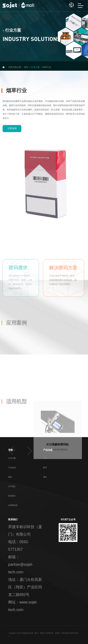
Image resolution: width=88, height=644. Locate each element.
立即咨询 (12, 142)
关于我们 (12, 486)
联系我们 (12, 496)
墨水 (45, 477)
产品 (45, 458)
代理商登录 (13, 505)
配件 (45, 468)
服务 (10, 477)
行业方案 (12, 458)
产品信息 (12, 468)
